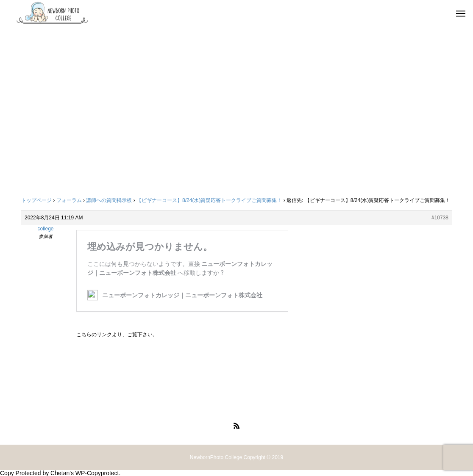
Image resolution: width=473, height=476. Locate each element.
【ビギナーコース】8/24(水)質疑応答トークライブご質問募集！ (209, 200)
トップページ (36, 200)
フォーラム (69, 200)
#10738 (440, 218)
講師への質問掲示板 (109, 200)
